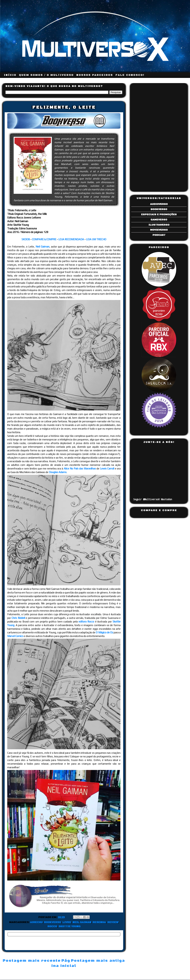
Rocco (52, 926)
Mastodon (167, 499)
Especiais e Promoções (159, 215)
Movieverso (159, 230)
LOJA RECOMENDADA (71, 239)
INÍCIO (10, 75)
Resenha (99, 922)
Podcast (159, 235)
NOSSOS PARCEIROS (95, 75)
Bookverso (53, 922)
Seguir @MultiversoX (146, 499)
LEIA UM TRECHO (96, 239)
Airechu (36, 922)
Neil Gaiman (82, 922)
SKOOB (26, 239)
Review (113, 922)
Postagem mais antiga (98, 961)
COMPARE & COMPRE (44, 239)
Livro (67, 922)
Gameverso (159, 220)
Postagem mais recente (32, 961)
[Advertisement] (147, 136)
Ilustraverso (159, 225)
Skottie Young (70, 926)
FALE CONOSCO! (130, 75)
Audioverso (159, 204)
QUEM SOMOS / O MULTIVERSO (46, 75)
